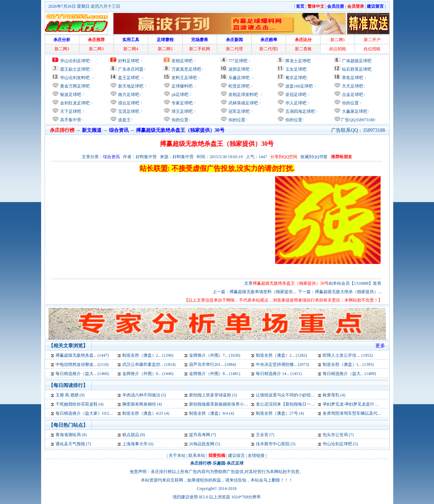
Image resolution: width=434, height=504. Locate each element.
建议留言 (237, 455)
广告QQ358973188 (358, 120)
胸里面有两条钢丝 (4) (142, 404)
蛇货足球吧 (239, 86)
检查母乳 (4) (334, 395)
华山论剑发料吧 (75, 78)
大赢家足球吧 (354, 111)
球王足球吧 (182, 111)
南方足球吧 (128, 95)
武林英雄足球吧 (243, 103)
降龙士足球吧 (298, 61)
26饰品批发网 (202, 444)
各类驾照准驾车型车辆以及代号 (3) (355, 413)
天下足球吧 (70, 111)
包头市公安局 (335, 435)
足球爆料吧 (182, 86)
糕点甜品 (131, 435)
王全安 (262, 435)
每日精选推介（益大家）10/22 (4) (86, 413)
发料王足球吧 (184, 78)
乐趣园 (219, 463)
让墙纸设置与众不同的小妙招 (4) (286, 395)
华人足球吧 (295, 103)
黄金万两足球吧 (75, 86)
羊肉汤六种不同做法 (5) (144, 395)
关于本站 (177, 455)
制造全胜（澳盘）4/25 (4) (146, 413)
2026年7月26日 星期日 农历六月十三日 (84, 6)
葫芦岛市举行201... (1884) (213, 364)
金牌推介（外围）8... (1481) (215, 374)
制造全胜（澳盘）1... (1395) (348, 364)
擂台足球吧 (128, 103)
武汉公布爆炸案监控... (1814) (149, 364)
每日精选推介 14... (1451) (279, 374)
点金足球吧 (352, 95)
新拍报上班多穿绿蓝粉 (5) (213, 395)
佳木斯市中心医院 (273, 444)
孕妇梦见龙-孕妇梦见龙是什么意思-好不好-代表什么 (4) (374, 404)
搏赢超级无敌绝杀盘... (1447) (82, 355)
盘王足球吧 (129, 78)
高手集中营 (70, 120)
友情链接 (256, 455)
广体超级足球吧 (357, 61)
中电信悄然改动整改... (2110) (82, 364)
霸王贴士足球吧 (75, 69)
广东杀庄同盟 (131, 69)
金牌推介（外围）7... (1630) (215, 355)
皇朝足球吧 (182, 61)
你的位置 (179, 120)
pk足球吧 (179, 95)
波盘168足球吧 (299, 86)
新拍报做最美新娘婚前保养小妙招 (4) (224, 404)
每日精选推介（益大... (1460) (82, 374)
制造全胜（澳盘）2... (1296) (148, 355)
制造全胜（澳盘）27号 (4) (280, 413)
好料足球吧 (129, 61)
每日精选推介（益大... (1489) (349, 374)
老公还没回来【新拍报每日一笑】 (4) (290, 404)
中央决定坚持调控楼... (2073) (283, 364)
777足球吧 (238, 61)
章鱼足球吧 (352, 78)
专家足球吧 (182, 103)
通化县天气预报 (70, 444)
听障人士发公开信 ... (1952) (348, 355)
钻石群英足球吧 (357, 69)
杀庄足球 (235, 463)
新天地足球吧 (130, 86)
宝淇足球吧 (129, 111)
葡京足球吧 (296, 78)
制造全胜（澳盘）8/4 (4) (212, 413)
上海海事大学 (135, 444)
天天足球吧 (352, 86)
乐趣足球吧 (239, 78)
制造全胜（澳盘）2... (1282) (281, 355)
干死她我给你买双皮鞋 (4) (80, 404)
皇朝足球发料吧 (243, 95)
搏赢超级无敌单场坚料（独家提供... (263, 292)
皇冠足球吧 (295, 95)
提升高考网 (200, 435)
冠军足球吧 (238, 111)
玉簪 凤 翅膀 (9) (70, 395)
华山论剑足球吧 (75, 61)
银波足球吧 (71, 95)
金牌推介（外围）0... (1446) (148, 374)
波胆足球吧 (239, 69)
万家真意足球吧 (186, 69)
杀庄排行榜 (201, 463)
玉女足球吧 (296, 69)
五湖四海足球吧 (300, 111)
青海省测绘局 (68, 435)
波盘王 (124, 120)
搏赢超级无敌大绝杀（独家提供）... (348, 292)
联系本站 (197, 455)
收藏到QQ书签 (314, 157)
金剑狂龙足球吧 (74, 103)
